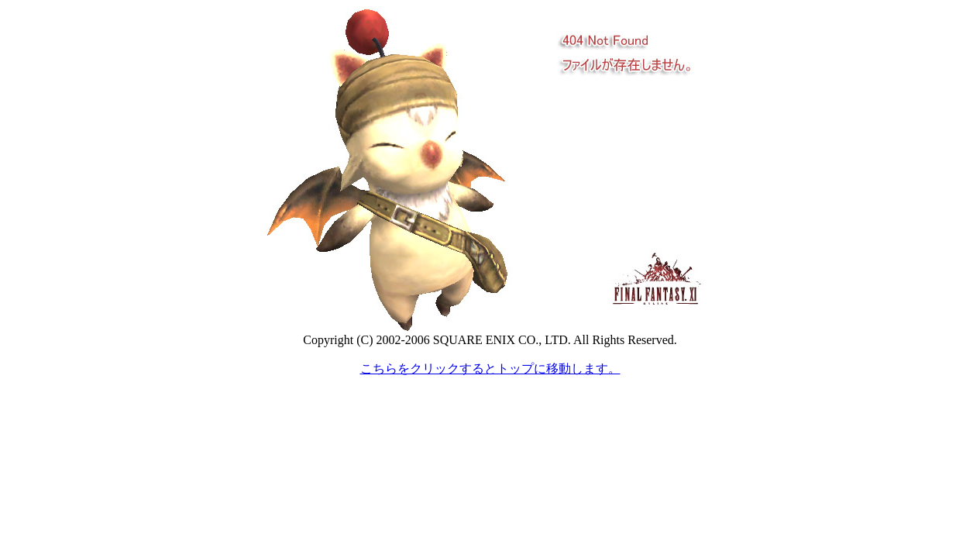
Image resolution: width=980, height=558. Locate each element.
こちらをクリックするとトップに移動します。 (490, 369)
